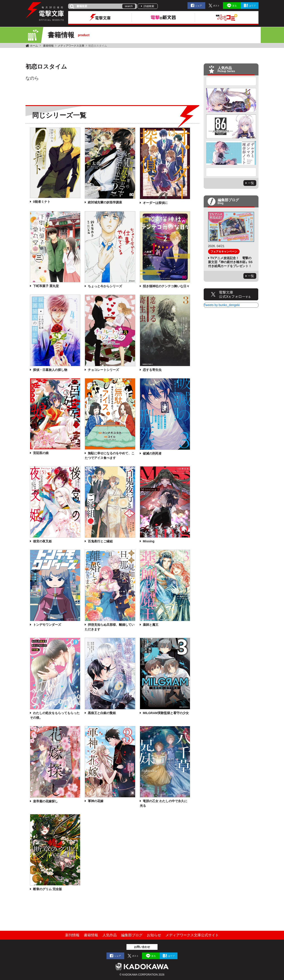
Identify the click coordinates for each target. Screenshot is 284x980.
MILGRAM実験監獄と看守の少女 (166, 713)
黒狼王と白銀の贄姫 (102, 713)
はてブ (252, 6)
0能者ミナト (42, 202)
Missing (149, 541)
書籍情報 (48, 46)
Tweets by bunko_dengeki (222, 305)
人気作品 (110, 935)
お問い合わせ (142, 947)
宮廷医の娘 (41, 453)
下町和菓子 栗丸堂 (46, 286)
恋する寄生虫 (152, 370)
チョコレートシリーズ (103, 370)
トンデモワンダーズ (47, 625)
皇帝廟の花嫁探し (45, 801)
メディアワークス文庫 (71, 46)
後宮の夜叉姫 (42, 541)
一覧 (251, 183)
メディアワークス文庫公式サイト (192, 935)
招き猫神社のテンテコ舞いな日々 (166, 286)
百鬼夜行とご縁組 (100, 541)
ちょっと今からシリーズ (105, 286)
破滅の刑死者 (152, 453)
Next (231, 172)
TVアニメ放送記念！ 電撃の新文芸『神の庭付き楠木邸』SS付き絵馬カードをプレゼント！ (230, 262)
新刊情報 (72, 935)
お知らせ (154, 935)
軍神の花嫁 (96, 801)
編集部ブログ (132, 935)
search (129, 6)
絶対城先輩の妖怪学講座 (105, 202)
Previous (231, 81)
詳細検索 (149, 6)
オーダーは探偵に (155, 203)
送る (235, 6)
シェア (199, 6)
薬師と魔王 (151, 625)
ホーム (34, 46)
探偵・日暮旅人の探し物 (50, 370)
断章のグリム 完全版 (47, 889)
